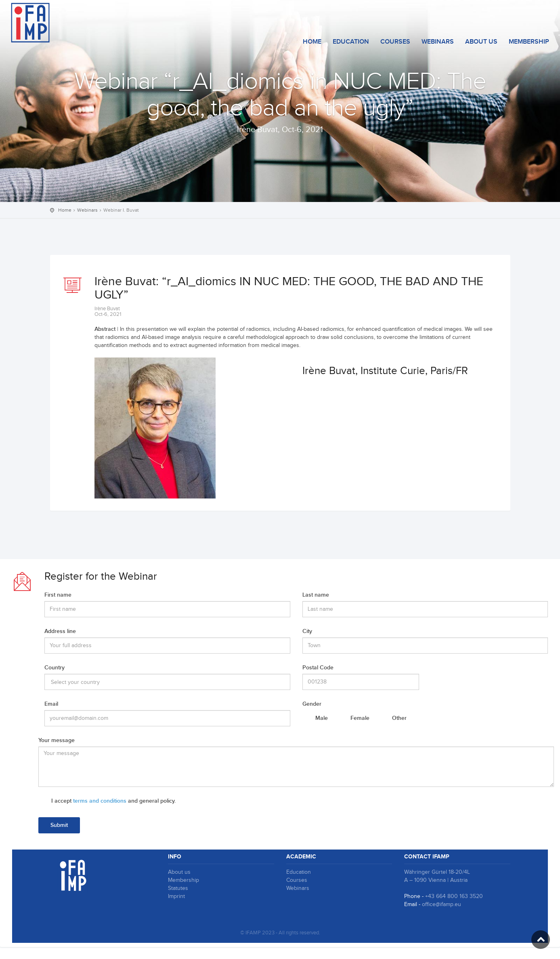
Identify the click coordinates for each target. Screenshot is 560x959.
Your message (57, 740)
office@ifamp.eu (441, 904)
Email (51, 704)
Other (399, 718)
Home (312, 42)
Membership (529, 42)
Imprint (176, 896)
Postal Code (318, 668)
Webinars (438, 42)
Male (322, 718)
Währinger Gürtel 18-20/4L (437, 872)
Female (360, 718)
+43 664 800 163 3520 (454, 896)
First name (58, 595)
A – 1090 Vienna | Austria (436, 880)
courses (395, 42)
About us (481, 42)
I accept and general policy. (113, 801)
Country (55, 668)
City (307, 631)
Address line (60, 631)
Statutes (178, 888)
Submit (59, 825)
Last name (316, 595)
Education (351, 42)
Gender (312, 704)
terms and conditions (100, 801)
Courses (297, 880)
